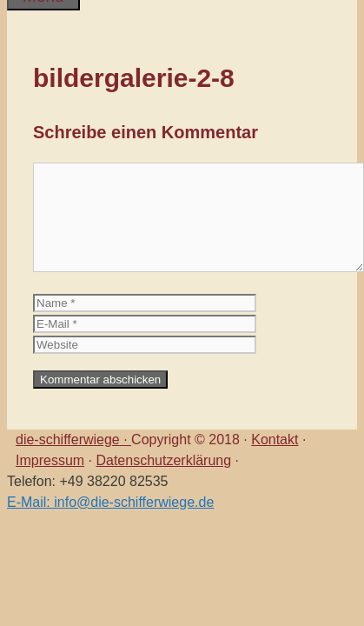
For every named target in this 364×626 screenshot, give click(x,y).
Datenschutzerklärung (163, 460)
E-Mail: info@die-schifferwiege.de (110, 502)
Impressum (50, 460)
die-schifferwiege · (73, 440)
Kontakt (275, 440)
